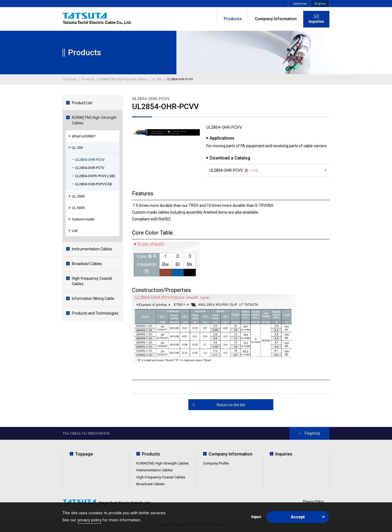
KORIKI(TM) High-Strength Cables (94, 120)
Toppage (84, 454)
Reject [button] (256, 517)
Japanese (300, 4)
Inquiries (284, 454)
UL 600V (78, 208)
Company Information (276, 19)
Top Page (70, 79)
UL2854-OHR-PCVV (90, 160)
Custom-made (83, 219)
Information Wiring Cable (93, 299)
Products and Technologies (95, 313)
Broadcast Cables (87, 264)
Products (151, 454)
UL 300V (78, 196)
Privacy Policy (313, 502)
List (75, 231)
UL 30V (77, 148)
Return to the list (231, 405)
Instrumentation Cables (92, 249)
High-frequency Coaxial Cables (92, 281)
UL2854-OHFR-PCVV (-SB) (95, 176)
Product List (82, 103)
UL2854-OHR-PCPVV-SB (93, 184)
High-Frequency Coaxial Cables (161, 477)
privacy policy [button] (90, 520)
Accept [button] (298, 517)
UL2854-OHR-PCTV (90, 168)
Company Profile (216, 463)
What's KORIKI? (84, 136)
